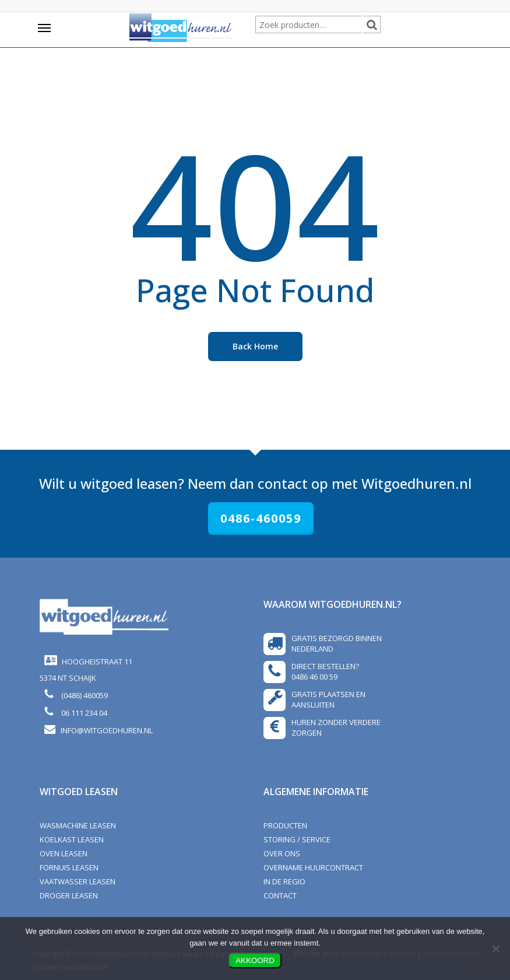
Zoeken (379, 25)
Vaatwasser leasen (78, 881)
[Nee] (495, 949)
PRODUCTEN (285, 825)
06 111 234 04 (82, 713)
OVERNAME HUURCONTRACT (313, 867)
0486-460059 (261, 518)
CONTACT (280, 895)
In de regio (284, 881)
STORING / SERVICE (297, 839)
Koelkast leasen (72, 839)
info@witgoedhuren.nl (107, 730)
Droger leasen (69, 895)
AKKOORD (255, 960)
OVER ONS (282, 853)
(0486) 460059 (83, 695)
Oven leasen (64, 853)
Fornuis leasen (69, 867)
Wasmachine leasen (78, 825)
